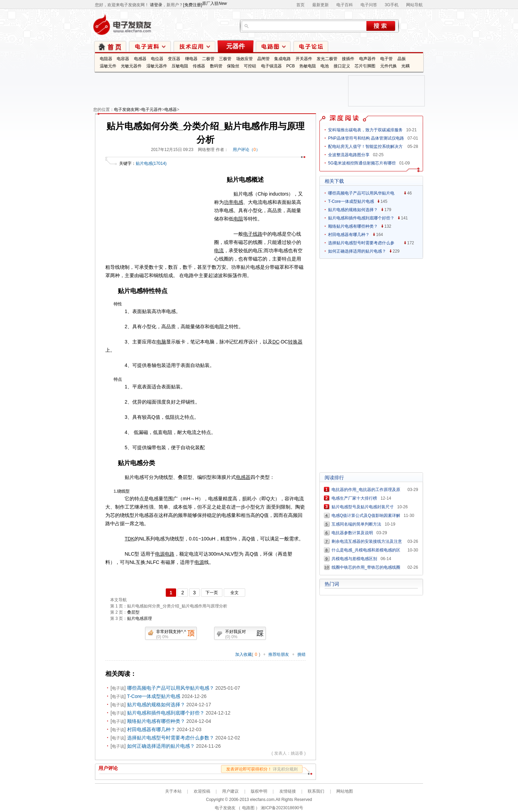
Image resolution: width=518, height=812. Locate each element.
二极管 (208, 59)
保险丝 (233, 66)
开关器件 (304, 59)
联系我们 (316, 791)
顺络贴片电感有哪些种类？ (156, 721)
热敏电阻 (308, 66)
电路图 (273, 46)
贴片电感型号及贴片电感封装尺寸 (363, 507)
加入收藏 (243, 654)
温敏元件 (108, 66)
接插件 (348, 59)
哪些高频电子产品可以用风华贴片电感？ (171, 688)
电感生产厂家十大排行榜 (354, 498)
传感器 (199, 66)
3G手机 (392, 5)
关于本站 (173, 791)
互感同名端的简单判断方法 (356, 524)
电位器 (157, 59)
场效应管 (244, 59)
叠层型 (133, 612)
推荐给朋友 (279, 654)
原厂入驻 (214, 3)
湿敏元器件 (157, 66)
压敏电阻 (180, 66)
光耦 (405, 66)
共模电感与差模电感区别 (354, 559)
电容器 (123, 59)
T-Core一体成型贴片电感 (154, 696)
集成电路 (282, 59)
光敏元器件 (131, 66)
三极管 (225, 59)
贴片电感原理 (140, 619)
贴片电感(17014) (151, 163)
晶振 (402, 59)
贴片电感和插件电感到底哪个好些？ (166, 713)
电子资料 (150, 46)
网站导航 (414, 5)
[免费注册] (193, 5)
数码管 (216, 66)
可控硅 (250, 66)
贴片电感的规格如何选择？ (156, 705)
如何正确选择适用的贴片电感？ (161, 746)
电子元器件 (152, 110)
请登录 (156, 5)
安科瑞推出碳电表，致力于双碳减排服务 (365, 130)
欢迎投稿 (202, 791)
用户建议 (230, 791)
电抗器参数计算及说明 (352, 533)
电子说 (118, 688)
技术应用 (194, 46)
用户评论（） (246, 150)
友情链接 (288, 791)
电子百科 (345, 5)
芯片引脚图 (365, 66)
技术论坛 (311, 46)
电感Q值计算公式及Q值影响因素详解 (366, 516)
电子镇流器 (271, 66)
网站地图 (345, 791)
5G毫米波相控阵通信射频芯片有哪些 (362, 163)
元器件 (236, 46)
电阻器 (106, 59)
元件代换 (388, 66)
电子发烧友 (225, 808)
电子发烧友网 (126, 110)
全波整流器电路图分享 (349, 155)
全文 (234, 593)
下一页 (212, 593)
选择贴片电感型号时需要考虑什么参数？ (171, 738)
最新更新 (320, 5)
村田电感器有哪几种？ (151, 729)
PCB (291, 66)
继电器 (191, 59)
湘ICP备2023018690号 (282, 808)
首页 (300, 5)
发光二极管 (327, 59)
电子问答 (369, 5)
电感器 (140, 59)
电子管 (386, 59)
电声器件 (367, 59)
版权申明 (259, 791)
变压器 (174, 59)
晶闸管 (263, 59)
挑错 (301, 654)
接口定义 (342, 66)
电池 (325, 66)
